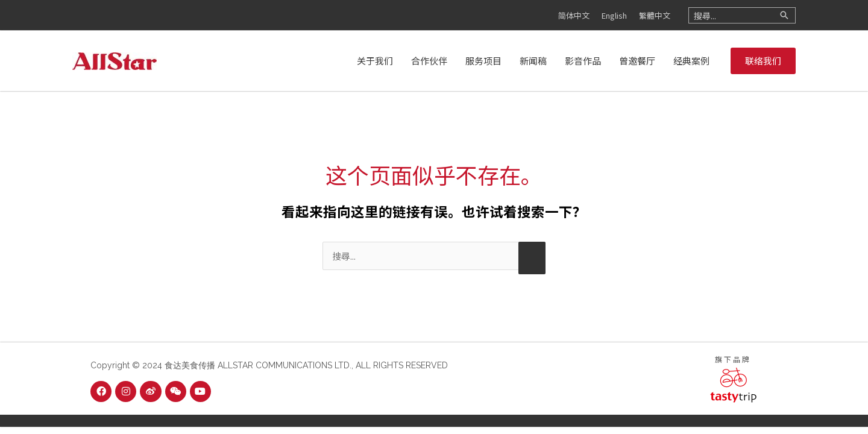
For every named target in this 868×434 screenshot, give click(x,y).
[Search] (784, 15)
